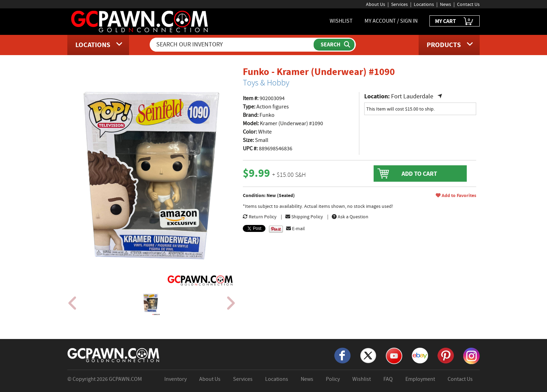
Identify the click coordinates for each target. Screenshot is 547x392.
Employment (420, 379)
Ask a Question (350, 217)
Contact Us (468, 4)
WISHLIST (341, 21)
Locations (424, 4)
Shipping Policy (304, 217)
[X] (368, 355)
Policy (333, 379)
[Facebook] (342, 355)
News (445, 4)
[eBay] (420, 355)
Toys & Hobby (266, 83)
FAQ (388, 379)
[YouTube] (394, 355)
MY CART (455, 21)
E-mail (295, 228)
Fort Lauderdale (412, 96)
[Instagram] (471, 355)
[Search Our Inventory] (232, 45)
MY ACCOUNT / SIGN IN (391, 21)
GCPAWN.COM (125, 379)
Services (399, 4)
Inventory (175, 379)
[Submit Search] (334, 45)
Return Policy (260, 217)
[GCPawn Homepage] (140, 21)
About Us (376, 4)
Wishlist (362, 379)
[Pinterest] (446, 355)
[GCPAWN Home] (114, 355)
